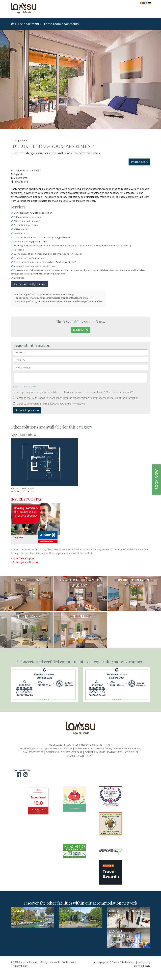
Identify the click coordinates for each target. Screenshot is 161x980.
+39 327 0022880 (93, 748)
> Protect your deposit (23, 558)
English (146, 3)
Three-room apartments (61, 24)
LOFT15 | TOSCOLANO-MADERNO (126, 913)
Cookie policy (69, 962)
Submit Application (27, 410)
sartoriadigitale (142, 966)
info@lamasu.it (35, 748)
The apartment (28, 24)
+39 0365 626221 (63, 748)
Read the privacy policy (25, 387)
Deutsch (150, 3)
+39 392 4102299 (123, 748)
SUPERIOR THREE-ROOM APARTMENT (134, 583)
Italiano (142, 3)
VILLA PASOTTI (72, 911)
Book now (80, 330)
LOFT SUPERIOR (27, 580)
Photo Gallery (139, 162)
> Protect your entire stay (24, 562)
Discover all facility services (29, 284)
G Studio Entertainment (122, 962)
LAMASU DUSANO (26, 911)
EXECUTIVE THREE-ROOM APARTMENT (80, 583)
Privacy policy (20, 966)
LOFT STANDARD (27, 616)
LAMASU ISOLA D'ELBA (119, 933)
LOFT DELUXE (80, 616)
